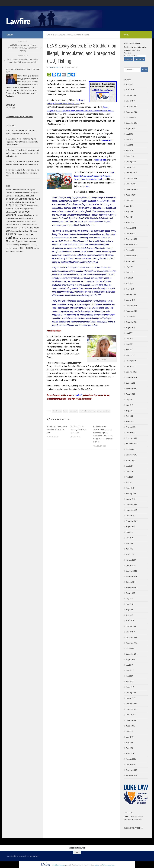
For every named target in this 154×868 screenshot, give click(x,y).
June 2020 (130, 471)
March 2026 (130, 90)
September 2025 (132, 123)
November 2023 (132, 245)
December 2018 (131, 571)
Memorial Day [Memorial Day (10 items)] (13, 241)
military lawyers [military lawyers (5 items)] (33, 242)
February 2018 (131, 626)
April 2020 (130, 483)
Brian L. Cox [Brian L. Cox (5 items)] (35, 215)
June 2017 (130, 671)
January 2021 (131, 433)
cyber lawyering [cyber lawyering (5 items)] (29, 219)
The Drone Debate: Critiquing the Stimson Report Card (79, 429)
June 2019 (130, 538)
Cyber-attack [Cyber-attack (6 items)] (21, 218)
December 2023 (131, 239)
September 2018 (132, 588)
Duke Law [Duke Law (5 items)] (28, 225)
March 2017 (130, 687)
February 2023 (131, 294)
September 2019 (132, 521)
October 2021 (131, 383)
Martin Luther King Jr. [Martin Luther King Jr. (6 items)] (31, 238)
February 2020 (131, 494)
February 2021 (131, 427)
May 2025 (129, 145)
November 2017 (132, 643)
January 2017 (131, 698)
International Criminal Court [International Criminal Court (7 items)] (20, 231)
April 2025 (130, 151)
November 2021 (132, 377)
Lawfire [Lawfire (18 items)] (11, 234)
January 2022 (131, 366)
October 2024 (131, 184)
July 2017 (129, 665)
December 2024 (131, 173)
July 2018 (129, 599)
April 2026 (130, 84)
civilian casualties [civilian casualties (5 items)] (11, 219)
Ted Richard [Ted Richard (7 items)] (19, 251)
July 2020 (129, 466)
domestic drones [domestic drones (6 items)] (12, 225)
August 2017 (130, 660)
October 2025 (131, 117)
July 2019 (129, 532)
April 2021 (130, 416)
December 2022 (131, 306)
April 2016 (130, 748)
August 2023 (130, 261)
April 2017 (130, 682)
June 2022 (130, 339)
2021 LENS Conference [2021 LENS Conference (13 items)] (21, 203)
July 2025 (129, 134)
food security (74, 411)
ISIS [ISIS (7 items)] (31, 231)
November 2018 (132, 577)
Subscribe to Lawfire (77, 848)
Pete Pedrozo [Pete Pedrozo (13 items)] (26, 248)
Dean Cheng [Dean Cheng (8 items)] (31, 221)
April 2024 (130, 217)
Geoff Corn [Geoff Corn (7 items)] (13, 228)
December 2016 (131, 704)
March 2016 (130, 754)
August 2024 (130, 195)
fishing (65, 411)
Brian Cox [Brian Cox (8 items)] (27, 215)
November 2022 (132, 311)
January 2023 (131, 300)
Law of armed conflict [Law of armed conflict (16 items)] (20, 236)
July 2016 (129, 731)
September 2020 (132, 455)
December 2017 (131, 637)
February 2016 (131, 759)
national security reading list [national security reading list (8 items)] (17, 245)
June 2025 (130, 140)
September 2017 (132, 654)
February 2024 (131, 228)
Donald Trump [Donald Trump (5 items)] (21, 225)
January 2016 (131, 765)
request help (111, 865)
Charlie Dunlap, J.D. (56, 67)
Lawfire (18, 22)
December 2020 (131, 438)
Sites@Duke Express (58, 865)
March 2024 (130, 223)
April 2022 (130, 350)
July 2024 (129, 200)
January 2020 (131, 499)
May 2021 (129, 411)
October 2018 (131, 582)
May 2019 (129, 543)
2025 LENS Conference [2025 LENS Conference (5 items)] (32, 206)
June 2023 (130, 272)
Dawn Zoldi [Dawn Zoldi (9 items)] (21, 221)
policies (97, 865)
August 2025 (130, 129)
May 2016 (129, 742)
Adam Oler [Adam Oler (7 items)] (10, 209)
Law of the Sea (54, 35)
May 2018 (129, 610)
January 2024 (131, 234)
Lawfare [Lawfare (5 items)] (35, 231)
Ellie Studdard (57, 411)
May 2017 (129, 676)
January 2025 (131, 167)
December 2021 (131, 372)
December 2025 (131, 106)
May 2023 (129, 278)
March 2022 (130, 355)
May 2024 (129, 211)
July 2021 (129, 400)
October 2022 (131, 317)
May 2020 (129, 477)
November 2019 (132, 510)
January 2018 (131, 632)
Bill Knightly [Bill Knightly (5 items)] (20, 215)
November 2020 (132, 444)
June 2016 (130, 737)
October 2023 (131, 250)
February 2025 (131, 162)
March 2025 (130, 156)
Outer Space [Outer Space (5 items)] (9, 248)
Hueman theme (34, 856)
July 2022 (129, 333)
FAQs (104, 865)
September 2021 (132, 388)
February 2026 (131, 95)
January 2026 (131, 101)
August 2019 (130, 527)
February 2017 (131, 693)
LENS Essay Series (70, 35)
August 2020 (130, 460)
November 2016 (132, 709)
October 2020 (131, 449)
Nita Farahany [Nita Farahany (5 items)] (33, 245)
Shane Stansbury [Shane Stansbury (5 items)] (10, 251)
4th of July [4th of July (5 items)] (9, 190)
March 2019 (130, 554)
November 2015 (132, 776)
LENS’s (71, 100)
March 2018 (130, 621)
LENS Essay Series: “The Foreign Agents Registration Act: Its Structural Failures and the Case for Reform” (22, 142)
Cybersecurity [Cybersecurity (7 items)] (11, 222)
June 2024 (130, 206)
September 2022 (132, 322)
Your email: (128, 53)
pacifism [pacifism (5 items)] (15, 248)
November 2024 (132, 178)
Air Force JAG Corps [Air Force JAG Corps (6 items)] (20, 209)
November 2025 (132, 112)
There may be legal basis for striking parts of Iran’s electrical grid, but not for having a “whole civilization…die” (22, 153)
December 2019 (131, 505)
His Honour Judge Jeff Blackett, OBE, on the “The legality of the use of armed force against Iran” (22, 173)
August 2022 (130, 328)
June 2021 (130, 405)
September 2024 (132, 189)
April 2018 (130, 615)
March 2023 (130, 289)
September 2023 (132, 256)
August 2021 (130, 394)
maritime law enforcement (87, 411)
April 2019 (130, 549)
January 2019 (131, 565)
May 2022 (129, 344)
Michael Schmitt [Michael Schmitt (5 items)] (24, 242)
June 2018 (130, 604)
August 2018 (130, 593)
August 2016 (130, 726)
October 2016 (131, 715)
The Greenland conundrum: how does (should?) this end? (56, 429)
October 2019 (131, 516)
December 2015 (131, 770)
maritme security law (103, 411)
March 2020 (130, 488)
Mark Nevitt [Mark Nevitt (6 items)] (20, 238)
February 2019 (131, 560)
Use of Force (86, 35)
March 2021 (130, 422)
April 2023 (130, 283)
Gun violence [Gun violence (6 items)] (22, 228)
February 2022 (131, 361)
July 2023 (129, 267)
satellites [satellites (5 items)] (36, 248)
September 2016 (132, 720)
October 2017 (131, 648)
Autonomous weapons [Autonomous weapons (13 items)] (18, 213)
